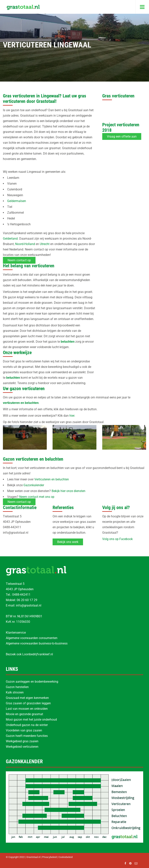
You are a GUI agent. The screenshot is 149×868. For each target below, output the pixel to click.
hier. (72, 416)
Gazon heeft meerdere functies (27, 736)
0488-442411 (21, 595)
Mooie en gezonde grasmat (24, 714)
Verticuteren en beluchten (52, 479)
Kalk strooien (15, 692)
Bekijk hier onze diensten (68, 491)
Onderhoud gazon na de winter (27, 725)
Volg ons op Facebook (117, 539)
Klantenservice (16, 633)
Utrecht (45, 244)
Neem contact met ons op (37, 497)
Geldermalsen (17, 201)
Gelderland (10, 239)
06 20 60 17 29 (27, 600)
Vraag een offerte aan (122, 136)
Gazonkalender (34, 485)
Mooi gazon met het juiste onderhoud (31, 720)
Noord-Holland (25, 244)
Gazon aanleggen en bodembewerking (32, 682)
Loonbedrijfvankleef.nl (38, 654)
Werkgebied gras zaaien (22, 741)
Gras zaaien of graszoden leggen (28, 703)
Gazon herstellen (17, 687)
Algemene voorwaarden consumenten (32, 638)
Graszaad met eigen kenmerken (27, 698)
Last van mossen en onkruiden (27, 709)
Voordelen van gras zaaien (24, 730)
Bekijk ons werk (68, 542)
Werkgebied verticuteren (22, 747)
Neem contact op (19, 260)
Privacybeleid (49, 857)
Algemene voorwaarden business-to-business (37, 643)
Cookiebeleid (65, 857)
